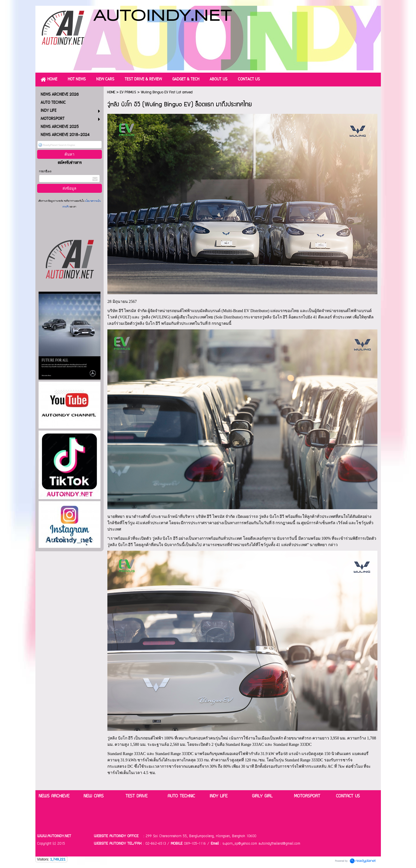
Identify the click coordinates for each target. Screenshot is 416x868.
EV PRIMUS (128, 92)
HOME (111, 92)
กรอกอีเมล (45, 172)
